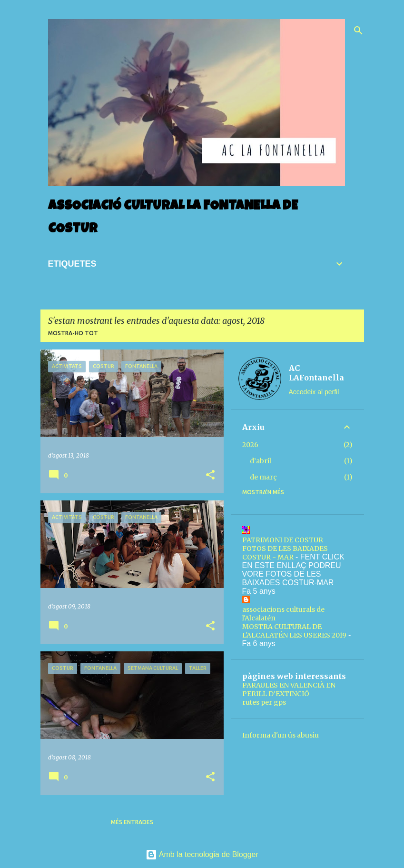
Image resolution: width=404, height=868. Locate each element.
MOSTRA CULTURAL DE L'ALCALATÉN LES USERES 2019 (294, 631)
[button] (210, 475)
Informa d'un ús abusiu (281, 735)
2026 (250, 445)
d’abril (261, 461)
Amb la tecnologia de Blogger (202, 854)
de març (263, 477)
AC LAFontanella (316, 373)
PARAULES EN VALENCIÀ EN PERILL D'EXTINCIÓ (289, 689)
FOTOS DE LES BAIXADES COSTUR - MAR (285, 553)
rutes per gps (264, 702)
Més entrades (132, 822)
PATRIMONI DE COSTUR (283, 540)
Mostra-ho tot (73, 333)
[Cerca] (358, 30)
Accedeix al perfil (314, 392)
